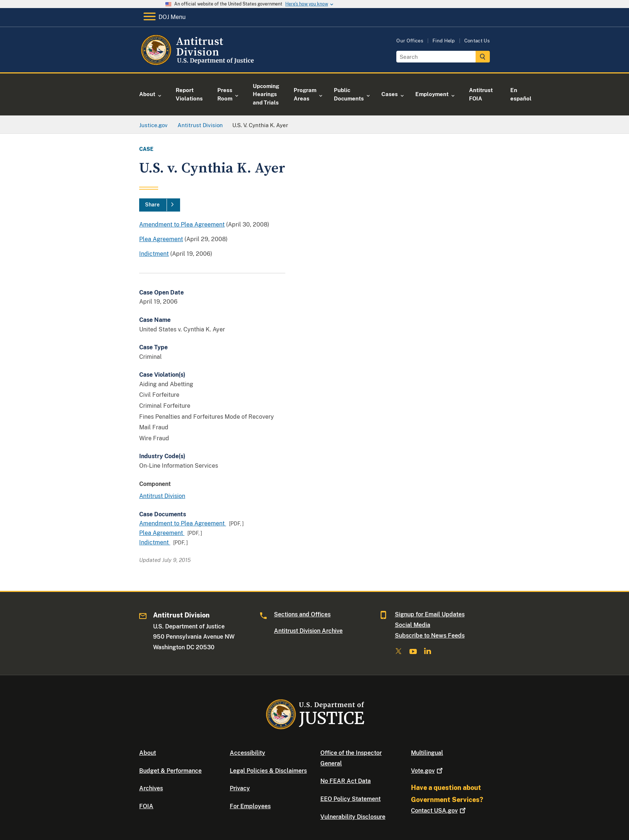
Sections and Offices (302, 614)
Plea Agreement (161, 239)
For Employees (250, 806)
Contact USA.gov (439, 811)
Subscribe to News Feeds (430, 636)
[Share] (160, 205)
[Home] (199, 64)
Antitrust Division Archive (308, 631)
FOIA (146, 806)
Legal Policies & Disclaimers (268, 771)
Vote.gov (428, 771)
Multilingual (427, 753)
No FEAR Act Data (346, 781)
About (148, 753)
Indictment (154, 254)
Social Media (413, 625)
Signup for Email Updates (430, 614)
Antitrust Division (162, 496)
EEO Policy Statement (350, 799)
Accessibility (247, 753)
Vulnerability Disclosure (353, 817)
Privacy (240, 788)
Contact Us (477, 41)
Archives (151, 788)
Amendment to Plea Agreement (182, 225)
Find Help (444, 41)
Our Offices (410, 41)
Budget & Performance (170, 771)
